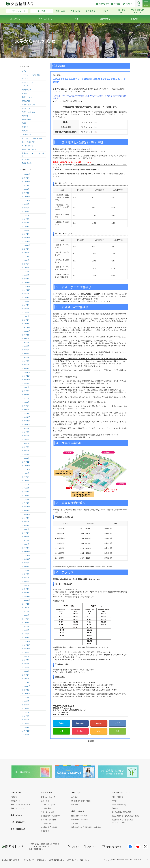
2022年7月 (26, 256)
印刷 (118, 731)
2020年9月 (26, 339)
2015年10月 (26, 559)
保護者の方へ (27, 90)
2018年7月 (26, 436)
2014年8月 (26, 611)
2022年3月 (26, 271)
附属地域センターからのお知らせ (33, 154)
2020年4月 (26, 357)
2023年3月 (26, 227)
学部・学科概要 (117, 797)
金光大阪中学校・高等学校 (34, 860)
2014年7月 (26, 615)
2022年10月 (26, 245)
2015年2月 (26, 589)
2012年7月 (26, 705)
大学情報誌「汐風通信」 (50, 827)
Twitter (61, 723)
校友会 (106, 11)
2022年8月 (26, 253)
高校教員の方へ (27, 163)
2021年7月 (26, 301)
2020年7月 (26, 346)
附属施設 (75, 804)
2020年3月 (26, 361)
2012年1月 (26, 727)
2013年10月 (26, 649)
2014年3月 (26, 630)
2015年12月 (26, 552)
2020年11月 (26, 331)
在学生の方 (75, 11)
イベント (25, 71)
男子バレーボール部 (29, 149)
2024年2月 (26, 185)
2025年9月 (26, 178)
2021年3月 (26, 316)
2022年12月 (26, 238)
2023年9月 (26, 204)
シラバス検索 (46, 808)
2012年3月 (26, 720)
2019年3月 (26, 406)
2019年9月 (26, 383)
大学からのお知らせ (29, 112)
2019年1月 (26, 413)
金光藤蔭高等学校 (55, 860)
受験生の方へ (27, 101)
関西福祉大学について (121, 792)
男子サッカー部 (27, 146)
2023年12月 (26, 193)
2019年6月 (26, 395)
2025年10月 (26, 174)
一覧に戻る (90, 741)
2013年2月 (26, 679)
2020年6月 (26, 350)
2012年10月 (26, 694)
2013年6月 (26, 664)
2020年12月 (26, 327)
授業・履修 (45, 801)
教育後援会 (91, 11)
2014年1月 (26, 638)
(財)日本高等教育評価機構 (81, 801)
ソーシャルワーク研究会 (31, 75)
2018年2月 (26, 454)
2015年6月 (26, 574)
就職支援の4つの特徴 (79, 816)
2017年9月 (26, 473)
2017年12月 (26, 462)
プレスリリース (27, 82)
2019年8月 (26, 387)
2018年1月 (26, 458)
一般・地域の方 (121, 11)
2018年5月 (26, 443)
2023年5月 (26, 219)
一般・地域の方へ (18, 822)
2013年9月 (26, 653)
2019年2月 (26, 410)
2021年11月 (26, 286)
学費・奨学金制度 (47, 812)
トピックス (26, 78)
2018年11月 (26, 421)
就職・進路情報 (78, 811)
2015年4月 (26, 582)
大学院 (24, 123)
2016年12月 (26, 507)
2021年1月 (26, 324)
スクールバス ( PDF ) (49, 804)
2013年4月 (26, 671)
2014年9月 (26, 608)
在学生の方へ (27, 108)
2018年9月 (26, 428)
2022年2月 (26, 275)
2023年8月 (26, 208)
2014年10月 (26, 604)
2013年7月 (26, 660)
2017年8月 (26, 477)
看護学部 (25, 131)
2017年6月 (26, 484)
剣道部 (24, 93)
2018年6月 (26, 440)
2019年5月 (26, 398)
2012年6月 (26, 709)
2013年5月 (26, 667)
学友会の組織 (46, 823)
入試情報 (42, 11)
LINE (61, 731)
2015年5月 (26, 578)
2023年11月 (26, 197)
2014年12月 (26, 596)
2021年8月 (26, 298)
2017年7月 (26, 481)
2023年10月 (26, 200)
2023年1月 (26, 234)
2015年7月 (26, 570)
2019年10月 (26, 380)
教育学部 (25, 127)
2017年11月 (26, 466)
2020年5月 (26, 354)
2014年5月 (26, 623)
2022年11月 (26, 241)
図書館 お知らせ (28, 105)
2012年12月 (26, 686)
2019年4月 (26, 402)
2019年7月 (26, 391)
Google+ (99, 723)
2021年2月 (26, 320)
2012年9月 (26, 697)
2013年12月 (26, 641)
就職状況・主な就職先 (79, 820)
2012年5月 (26, 712)
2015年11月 (26, 555)
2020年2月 (26, 365)
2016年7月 (26, 525)
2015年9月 (26, 563)
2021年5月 (26, 309)
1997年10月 (26, 731)
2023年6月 (26, 215)
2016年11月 (26, 511)
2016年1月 (26, 548)
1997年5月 (26, 735)
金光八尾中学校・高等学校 (77, 860)
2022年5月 (26, 264)
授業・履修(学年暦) (119, 804)
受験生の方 (60, 11)
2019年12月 (26, 372)
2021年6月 (26, 305)
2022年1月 (26, 279)
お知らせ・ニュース (48, 797)
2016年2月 (26, 544)
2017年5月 (26, 488)
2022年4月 (26, 268)
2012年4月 (26, 716)
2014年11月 (26, 600)
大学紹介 (75, 797)
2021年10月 (26, 290)
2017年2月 (26, 499)
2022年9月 (26, 249)
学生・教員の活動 (28, 142)
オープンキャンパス (17, 11)
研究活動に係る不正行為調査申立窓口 (126, 816)
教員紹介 (115, 808)
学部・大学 (76, 792)
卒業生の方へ (27, 97)
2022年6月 (26, 260)
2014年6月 (26, 619)
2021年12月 (26, 283)
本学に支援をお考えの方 (137, 11)
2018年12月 (26, 417)
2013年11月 (26, 645)
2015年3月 (26, 585)
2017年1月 (26, 503)
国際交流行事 (27, 119)
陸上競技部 (26, 159)
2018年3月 (26, 451)
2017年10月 (26, 469)
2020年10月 (26, 335)
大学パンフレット (17, 808)
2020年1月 (26, 369)
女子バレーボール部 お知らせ (33, 138)
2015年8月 (26, 567)
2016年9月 (26, 518)
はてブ (118, 723)
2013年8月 (26, 656)
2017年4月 (26, 492)
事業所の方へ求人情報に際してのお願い (86, 827)
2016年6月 (26, 529)
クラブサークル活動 (48, 820)
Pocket (80, 731)
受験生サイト (15, 801)
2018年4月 (26, 447)
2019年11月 (26, 376)
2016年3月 (26, 540)
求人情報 (75, 823)
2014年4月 (26, 626)
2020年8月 (26, 342)
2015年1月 (26, 593)
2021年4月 (26, 312)
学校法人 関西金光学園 (10, 860)
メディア (25, 86)
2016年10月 (26, 514)
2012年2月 (26, 724)
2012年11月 (26, 690)
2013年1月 (26, 682)
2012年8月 (26, 701)
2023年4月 (26, 223)
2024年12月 (26, 182)
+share (99, 731)
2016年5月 (26, 533)
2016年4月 (26, 537)
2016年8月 (26, 522)
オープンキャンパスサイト (20, 804)
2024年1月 (26, 189)
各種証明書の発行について (51, 816)
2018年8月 (26, 432)
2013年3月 (26, 675)
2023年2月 (26, 230)
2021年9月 (26, 294)
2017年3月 (26, 496)
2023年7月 (26, 212)
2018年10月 (26, 425)
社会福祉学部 (27, 134)
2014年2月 (26, 634)
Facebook (80, 723)
